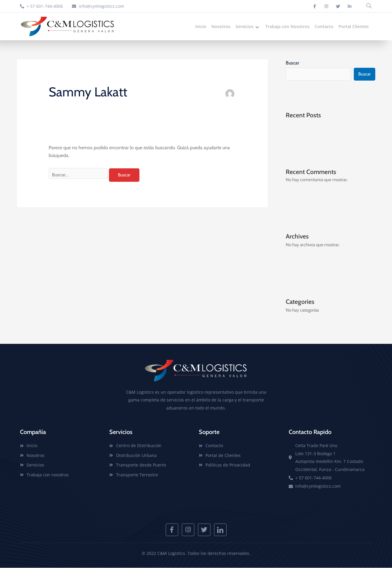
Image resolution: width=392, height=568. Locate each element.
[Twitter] (338, 6)
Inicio (201, 26)
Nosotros (221, 26)
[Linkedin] (350, 6)
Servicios (248, 26)
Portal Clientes (354, 26)
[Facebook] (315, 6)
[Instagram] (326, 6)
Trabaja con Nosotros (288, 26)
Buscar (292, 63)
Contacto (324, 26)
